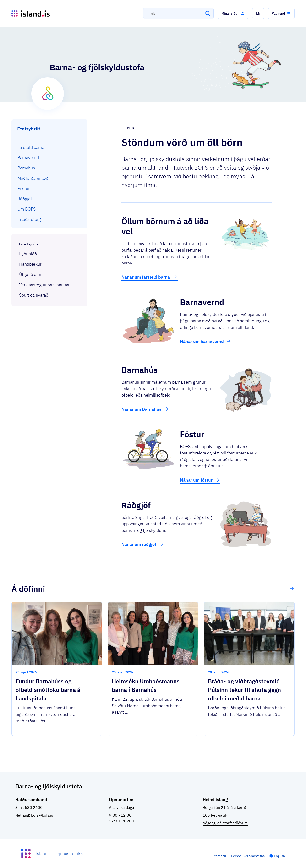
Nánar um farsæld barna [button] (150, 277)
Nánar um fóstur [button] (200, 480)
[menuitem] (50, 147)
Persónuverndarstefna (248, 856)
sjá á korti (236, 807)
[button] (233, 13)
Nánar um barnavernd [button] (206, 341)
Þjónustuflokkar (71, 854)
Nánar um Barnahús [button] (145, 409)
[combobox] (178, 13)
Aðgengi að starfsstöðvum (225, 823)
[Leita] (208, 13)
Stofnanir (219, 856)
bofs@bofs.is (42, 815)
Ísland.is (44, 854)
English (279, 856)
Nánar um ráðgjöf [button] (143, 544)
